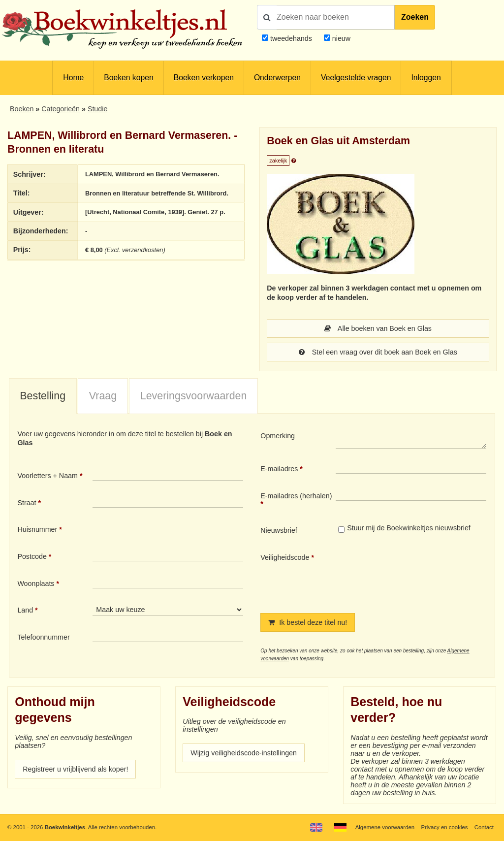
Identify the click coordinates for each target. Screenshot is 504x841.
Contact (484, 827)
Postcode (32, 556)
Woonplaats (36, 583)
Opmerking (278, 436)
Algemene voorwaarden (385, 827)
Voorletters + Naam (47, 476)
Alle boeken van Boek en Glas (378, 328)
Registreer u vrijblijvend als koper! (75, 769)
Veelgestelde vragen (356, 78)
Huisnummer (37, 529)
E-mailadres (279, 469)
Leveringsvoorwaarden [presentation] (194, 396)
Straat (27, 503)
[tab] (43, 396)
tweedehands (291, 38)
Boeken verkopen (204, 78)
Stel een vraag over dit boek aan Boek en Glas (378, 352)
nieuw (340, 38)
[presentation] (418, 575)
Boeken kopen (128, 78)
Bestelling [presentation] (43, 396)
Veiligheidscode (285, 557)
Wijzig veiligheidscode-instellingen (244, 753)
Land (25, 610)
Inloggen (426, 78)
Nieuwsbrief (279, 530)
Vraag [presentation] (103, 396)
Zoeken (415, 17)
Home (73, 78)
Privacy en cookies (444, 827)
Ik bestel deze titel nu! (308, 622)
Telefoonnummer (43, 637)
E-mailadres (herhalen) (296, 496)
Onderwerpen (277, 78)
